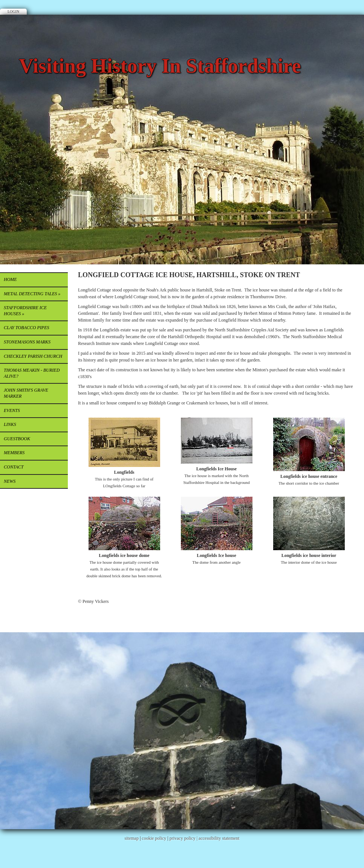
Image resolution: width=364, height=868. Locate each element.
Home (10, 279)
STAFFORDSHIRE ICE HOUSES (25, 311)
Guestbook (17, 439)
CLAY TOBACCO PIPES (26, 328)
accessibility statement (219, 838)
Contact (14, 467)
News (10, 481)
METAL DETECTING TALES (32, 294)
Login (13, 11)
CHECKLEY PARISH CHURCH (33, 356)
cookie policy (154, 838)
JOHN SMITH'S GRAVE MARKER (26, 393)
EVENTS (12, 410)
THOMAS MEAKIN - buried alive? (32, 373)
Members (14, 453)
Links (10, 424)
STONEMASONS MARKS (27, 342)
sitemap (132, 838)
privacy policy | (184, 838)
